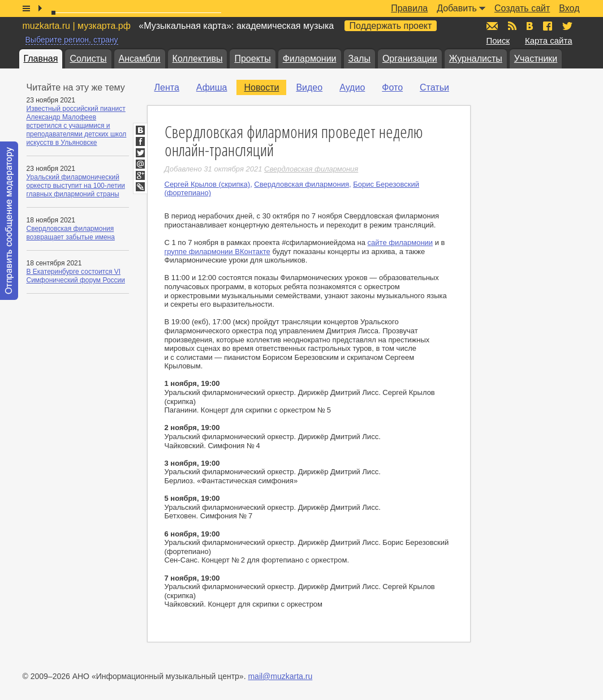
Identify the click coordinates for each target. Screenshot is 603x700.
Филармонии (310, 59)
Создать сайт (522, 8)
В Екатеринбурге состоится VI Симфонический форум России (76, 276)
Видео (309, 87)
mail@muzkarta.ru (280, 676)
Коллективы (198, 59)
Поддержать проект (391, 26)
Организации (410, 59)
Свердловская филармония (301, 184)
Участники (536, 59)
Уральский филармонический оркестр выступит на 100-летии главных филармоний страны (76, 186)
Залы (359, 59)
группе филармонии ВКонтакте (217, 252)
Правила (409, 8)
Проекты (252, 59)
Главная (41, 59)
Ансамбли (140, 59)
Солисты (88, 59)
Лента (167, 87)
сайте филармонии (400, 242)
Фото (392, 87)
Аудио (352, 87)
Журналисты (476, 59)
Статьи (434, 87)
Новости (261, 87)
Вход (569, 8)
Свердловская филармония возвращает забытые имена (71, 233)
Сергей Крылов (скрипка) (208, 184)
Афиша (212, 87)
